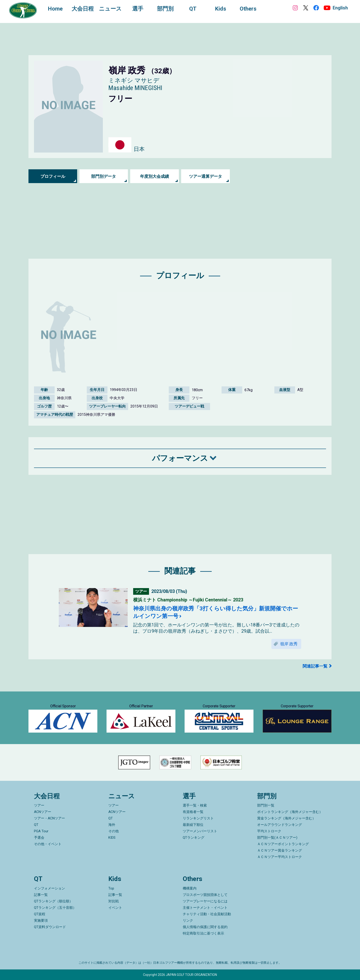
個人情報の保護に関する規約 (205, 927)
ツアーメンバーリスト (200, 831)
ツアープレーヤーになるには (205, 901)
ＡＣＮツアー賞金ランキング (280, 850)
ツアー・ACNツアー (49, 818)
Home (55, 9)
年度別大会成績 (155, 176)
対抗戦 (114, 901)
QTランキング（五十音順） (55, 908)
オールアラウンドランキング (280, 825)
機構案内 (190, 888)
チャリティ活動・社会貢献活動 (207, 914)
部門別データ (104, 176)
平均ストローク (269, 831)
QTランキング (194, 838)
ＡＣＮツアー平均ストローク (280, 857)
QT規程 (40, 914)
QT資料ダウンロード (50, 927)
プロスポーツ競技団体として (205, 895)
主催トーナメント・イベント (205, 908)
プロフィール (53, 176)
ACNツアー (43, 812)
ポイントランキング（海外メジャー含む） (290, 812)
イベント (115, 908)
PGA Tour (41, 831)
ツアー (39, 805)
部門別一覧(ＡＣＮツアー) (277, 838)
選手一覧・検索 (195, 805)
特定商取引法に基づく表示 (203, 933)
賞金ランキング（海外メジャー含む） (286, 818)
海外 (112, 825)
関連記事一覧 (315, 666)
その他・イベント (48, 844)
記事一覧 (41, 895)
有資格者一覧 (193, 812)
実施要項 (41, 921)
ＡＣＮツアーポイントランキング (283, 844)
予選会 (39, 838)
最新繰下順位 (193, 825)
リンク (188, 921)
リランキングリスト (198, 818)
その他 (114, 831)
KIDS (112, 838)
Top (111, 888)
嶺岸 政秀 (289, 644)
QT (36, 825)
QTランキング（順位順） (53, 901)
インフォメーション (49, 888)
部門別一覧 (266, 805)
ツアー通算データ (205, 176)
